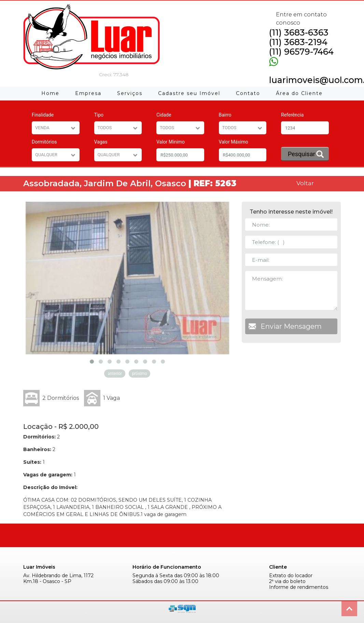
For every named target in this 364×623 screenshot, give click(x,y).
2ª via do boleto (287, 581)
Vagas (101, 142)
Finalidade (43, 115)
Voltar (305, 183)
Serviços (130, 93)
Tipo (99, 115)
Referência (292, 115)
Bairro (225, 115)
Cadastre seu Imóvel (189, 93)
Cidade (164, 115)
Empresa (88, 93)
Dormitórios (44, 142)
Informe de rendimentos (299, 587)
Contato (248, 93)
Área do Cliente (299, 93)
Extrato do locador (291, 576)
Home (50, 93)
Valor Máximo (234, 142)
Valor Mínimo (171, 142)
